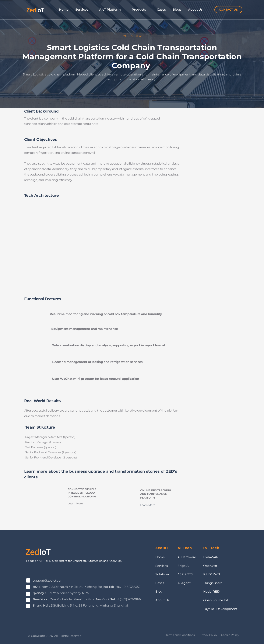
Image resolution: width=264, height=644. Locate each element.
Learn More (75, 503)
